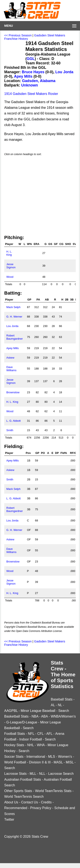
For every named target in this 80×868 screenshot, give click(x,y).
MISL (70, 762)
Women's (65, 757)
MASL (58, 762)
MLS (52, 757)
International (36, 757)
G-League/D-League (22, 722)
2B (67, 300)
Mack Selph (13, 307)
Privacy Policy (41, 808)
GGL (31, 59)
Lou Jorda (64, 72)
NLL (42, 774)
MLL (33, 774)
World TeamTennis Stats (53, 791)
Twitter (9, 819)
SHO (68, 244)
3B (72, 300)
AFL (49, 734)
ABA (44, 716)
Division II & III (40, 762)
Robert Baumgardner (15, 337)
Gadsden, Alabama (39, 81)
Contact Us (30, 802)
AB (47, 300)
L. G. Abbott (14, 421)
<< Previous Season (18, 35)
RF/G (73, 453)
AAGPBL (11, 711)
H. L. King (9, 253)
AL (53, 705)
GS (50, 244)
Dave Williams (11, 369)
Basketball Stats (16, 716)
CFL (40, 734)
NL (60, 705)
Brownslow (13, 392)
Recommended (16, 808)
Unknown (30, 85)
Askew (10, 358)
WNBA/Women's (63, 716)
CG (61, 244)
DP (57, 453)
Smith (10, 430)
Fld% (64, 453)
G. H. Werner (14, 317)
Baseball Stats (62, 699)
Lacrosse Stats (15, 774)
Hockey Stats (14, 745)
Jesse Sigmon (11, 266)
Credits (46, 802)
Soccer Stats (14, 757)
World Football (15, 762)
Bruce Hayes (33, 72)
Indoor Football (31, 739)
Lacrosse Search (61, 774)
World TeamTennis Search (24, 797)
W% (29, 244)
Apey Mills (23, 76)
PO (43, 453)
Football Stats (15, 734)
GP (29, 300)
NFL (31, 734)
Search (64, 711)
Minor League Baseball (38, 711)
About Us (11, 802)
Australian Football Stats (23, 780)
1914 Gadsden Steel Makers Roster (31, 94)
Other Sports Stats (18, 791)
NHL (30, 745)
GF (56, 244)
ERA (37, 244)
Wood (10, 277)
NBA (35, 716)
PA (38, 300)
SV (74, 244)
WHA (41, 745)
